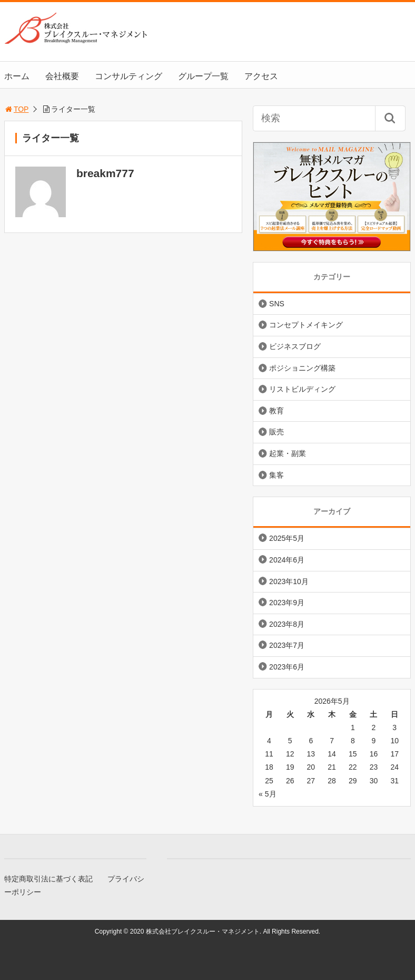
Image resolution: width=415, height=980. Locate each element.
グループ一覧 (203, 76)
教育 (276, 411)
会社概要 (62, 76)
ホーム (17, 76)
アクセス (261, 76)
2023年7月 (287, 645)
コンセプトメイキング (306, 325)
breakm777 (105, 173)
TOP (17, 109)
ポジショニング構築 (302, 368)
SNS (277, 304)
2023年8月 (287, 624)
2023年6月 (287, 667)
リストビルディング (302, 389)
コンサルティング (129, 76)
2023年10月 (289, 581)
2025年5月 (287, 538)
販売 (276, 432)
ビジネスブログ (295, 346)
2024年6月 (287, 560)
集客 (276, 475)
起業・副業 (288, 453)
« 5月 (267, 794)
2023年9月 (287, 603)
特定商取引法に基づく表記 (48, 879)
